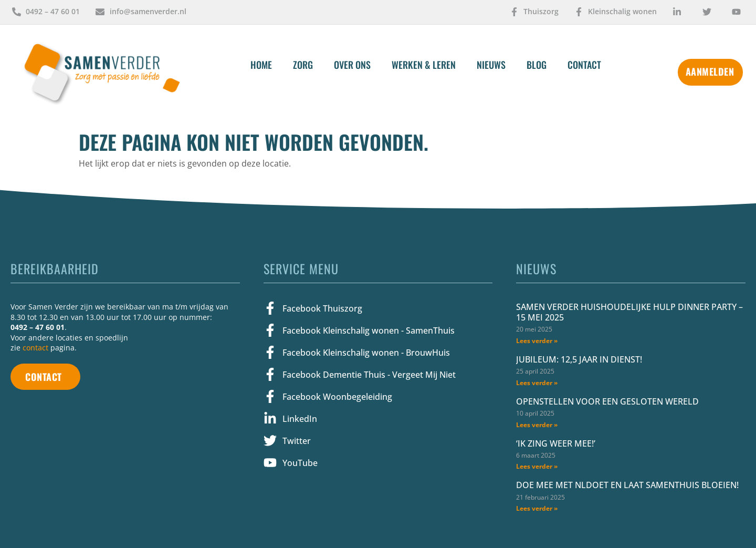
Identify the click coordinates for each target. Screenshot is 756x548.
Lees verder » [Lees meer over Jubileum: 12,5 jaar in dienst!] (537, 383)
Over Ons (352, 65)
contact (35, 348)
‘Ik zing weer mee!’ (557, 443)
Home (261, 65)
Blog (537, 65)
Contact (584, 65)
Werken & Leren (424, 65)
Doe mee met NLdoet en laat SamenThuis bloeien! (627, 485)
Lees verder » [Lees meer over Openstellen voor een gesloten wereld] (537, 425)
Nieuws (491, 65)
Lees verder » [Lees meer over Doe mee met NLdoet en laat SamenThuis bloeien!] (537, 508)
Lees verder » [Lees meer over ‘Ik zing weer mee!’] (537, 466)
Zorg (303, 65)
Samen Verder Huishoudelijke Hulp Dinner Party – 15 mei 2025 (629, 312)
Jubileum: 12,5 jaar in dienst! (579, 359)
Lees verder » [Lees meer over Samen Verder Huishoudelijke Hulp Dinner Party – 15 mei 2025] (537, 341)
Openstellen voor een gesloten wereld (607, 401)
